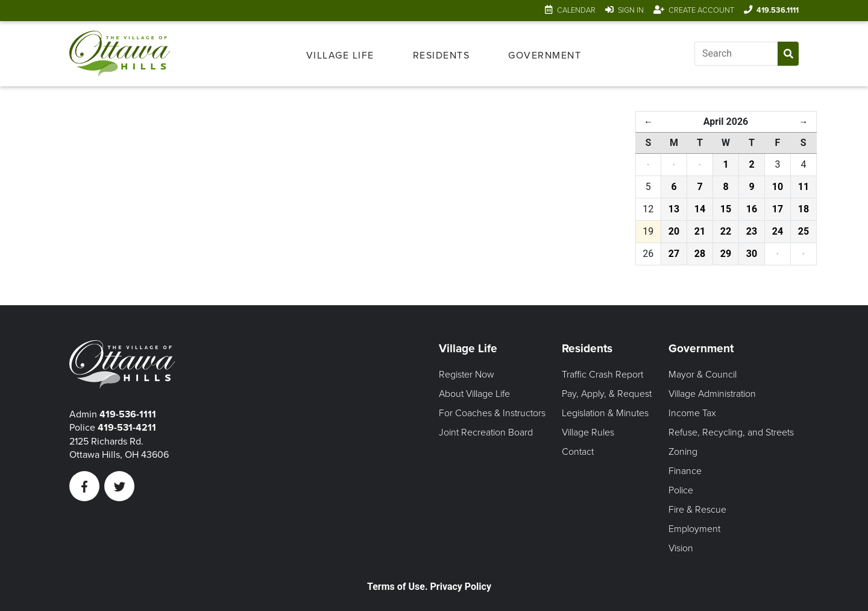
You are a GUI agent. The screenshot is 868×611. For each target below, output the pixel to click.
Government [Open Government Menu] (545, 55)
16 (752, 209)
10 (778, 187)
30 (752, 254)
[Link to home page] (121, 54)
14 (700, 209)
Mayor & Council (703, 375)
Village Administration (712, 394)
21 (700, 231)
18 (804, 209)
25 (804, 231)
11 (804, 187)
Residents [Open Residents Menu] (442, 55)
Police (681, 490)
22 (726, 231)
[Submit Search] (788, 54)
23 (752, 231)
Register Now (467, 375)
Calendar (576, 10)
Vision (681, 548)
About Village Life (474, 394)
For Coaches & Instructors (492, 413)
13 (674, 209)
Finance (685, 471)
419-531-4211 (127, 428)
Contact (578, 452)
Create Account (701, 10)
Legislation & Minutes (605, 413)
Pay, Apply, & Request (607, 394)
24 (778, 231)
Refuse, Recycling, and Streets (731, 432)
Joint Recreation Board (486, 432)
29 (726, 254)
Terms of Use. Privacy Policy (429, 587)
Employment (694, 529)
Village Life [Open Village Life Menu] (340, 55)
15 (726, 209)
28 (700, 254)
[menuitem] (340, 54)
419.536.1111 (778, 10)
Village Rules (588, 432)
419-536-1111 (128, 414)
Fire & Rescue (697, 510)
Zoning (683, 452)
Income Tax (692, 413)
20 (674, 231)
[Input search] (736, 54)
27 (674, 254)
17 (778, 209)
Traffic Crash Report (602, 375)
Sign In (631, 10)
